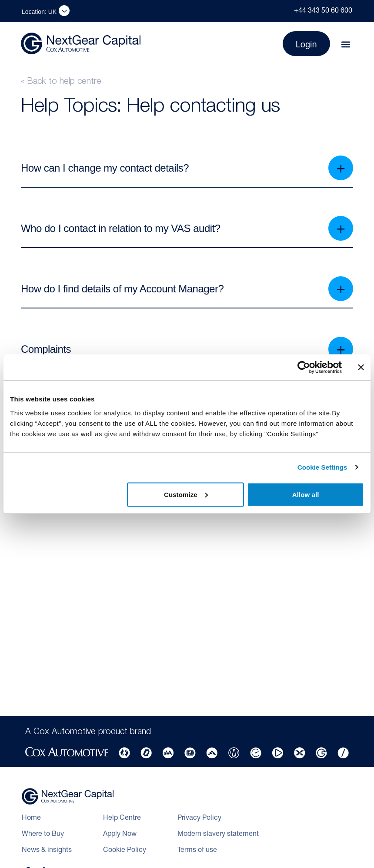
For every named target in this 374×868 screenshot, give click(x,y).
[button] (346, 45)
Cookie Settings (322, 467)
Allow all (306, 494)
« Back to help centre (61, 82)
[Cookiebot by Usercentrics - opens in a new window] (304, 368)
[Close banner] (361, 368)
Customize (186, 494)
